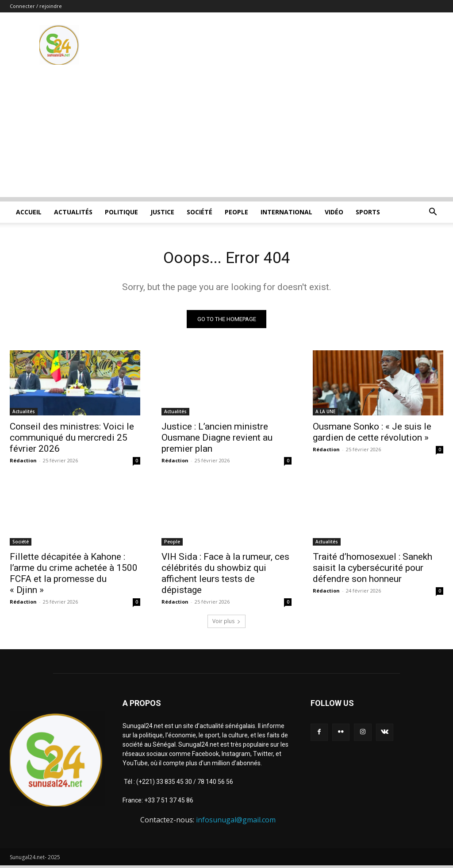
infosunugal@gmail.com (236, 823)
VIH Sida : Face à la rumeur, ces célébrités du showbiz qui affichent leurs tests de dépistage (225, 576)
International (286, 212)
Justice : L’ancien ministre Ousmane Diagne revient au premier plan (217, 440)
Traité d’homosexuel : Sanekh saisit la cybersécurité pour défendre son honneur (372, 571)
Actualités (73, 212)
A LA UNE (325, 414)
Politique (121, 212)
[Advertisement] (226, 135)
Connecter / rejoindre (36, 6)
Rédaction (23, 463)
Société (200, 212)
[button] (433, 213)
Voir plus (226, 624)
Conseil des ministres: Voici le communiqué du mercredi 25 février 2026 (72, 440)
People (236, 212)
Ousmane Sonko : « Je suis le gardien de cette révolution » (372, 435)
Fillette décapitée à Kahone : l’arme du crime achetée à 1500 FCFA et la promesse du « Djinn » (74, 576)
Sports (368, 212)
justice (162, 212)
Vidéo (334, 212)
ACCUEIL (29, 212)
